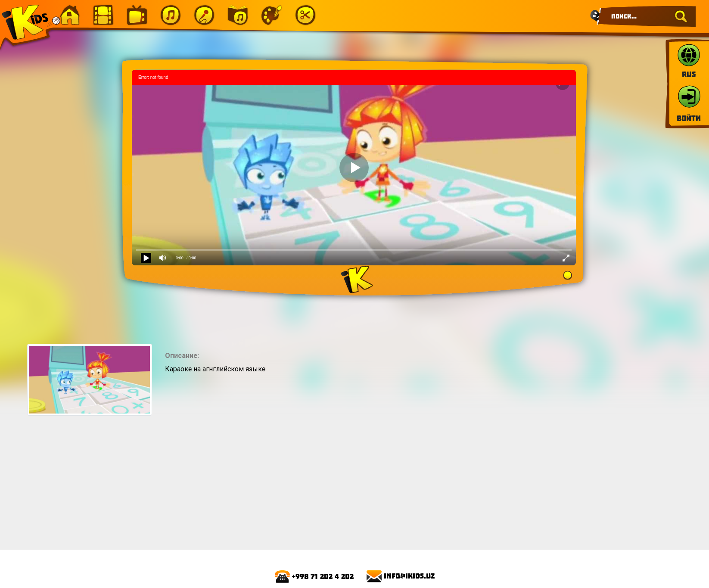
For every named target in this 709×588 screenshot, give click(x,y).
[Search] (647, 16)
